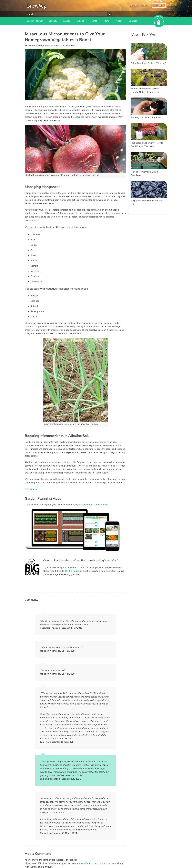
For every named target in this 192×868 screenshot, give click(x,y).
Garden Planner (35, 21)
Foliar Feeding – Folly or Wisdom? (148, 63)
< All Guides (31, 489)
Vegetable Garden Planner (95, 505)
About (119, 21)
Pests (106, 21)
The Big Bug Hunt (74, 571)
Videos (80, 21)
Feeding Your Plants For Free (146, 118)
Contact (133, 21)
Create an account (139, 6)
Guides (67, 21)
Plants (94, 21)
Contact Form (84, 864)
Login (159, 6)
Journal (53, 21)
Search (30, 14)
